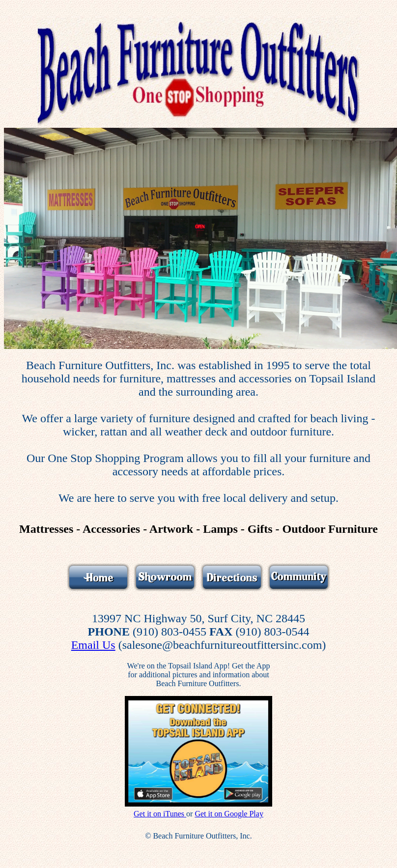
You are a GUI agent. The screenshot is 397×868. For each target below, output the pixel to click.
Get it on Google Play (229, 814)
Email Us (93, 645)
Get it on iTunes (160, 814)
